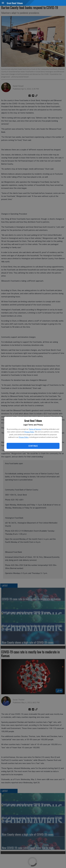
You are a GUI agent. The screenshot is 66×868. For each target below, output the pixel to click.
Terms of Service (35, 429)
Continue (33, 446)
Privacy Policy (29, 432)
